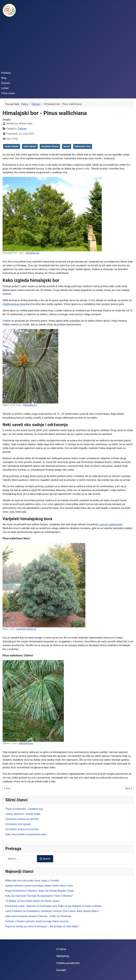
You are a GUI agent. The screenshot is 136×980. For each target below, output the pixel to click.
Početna (6, 73)
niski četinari (30, 146)
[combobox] (21, 859)
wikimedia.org (26, 743)
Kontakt (61, 970)
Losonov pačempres (110, 524)
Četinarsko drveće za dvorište (22, 819)
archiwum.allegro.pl (26, 629)
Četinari (6, 83)
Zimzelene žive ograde (18, 824)
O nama (61, 949)
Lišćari (5, 88)
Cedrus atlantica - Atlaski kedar (23, 814)
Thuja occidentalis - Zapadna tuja (24, 809)
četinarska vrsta (83, 146)
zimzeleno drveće (50, 146)
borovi (66, 146)
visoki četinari (12, 146)
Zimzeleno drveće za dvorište (22, 829)
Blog (4, 78)
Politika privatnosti (68, 963)
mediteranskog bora (14, 304)
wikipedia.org (32, 253)
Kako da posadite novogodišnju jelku (26, 834)
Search (45, 859)
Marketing (63, 956)
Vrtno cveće (8, 93)
